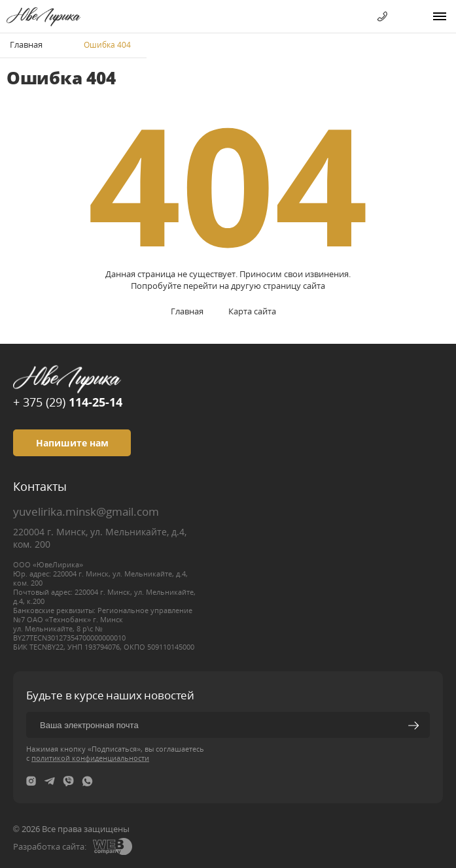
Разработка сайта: (50, 846)
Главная (26, 44)
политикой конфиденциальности (90, 758)
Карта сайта (252, 311)
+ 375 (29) (68, 402)
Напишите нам (72, 443)
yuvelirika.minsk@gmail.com (86, 511)
